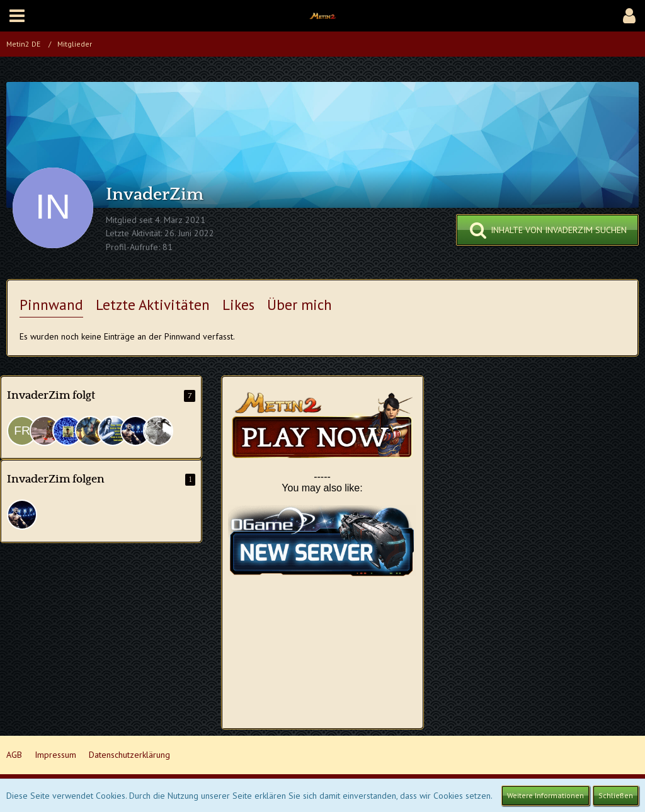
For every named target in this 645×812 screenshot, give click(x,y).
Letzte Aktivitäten (153, 305)
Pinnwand (51, 305)
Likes (238, 305)
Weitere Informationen (545, 795)
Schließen (616, 795)
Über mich (300, 305)
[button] (17, 16)
